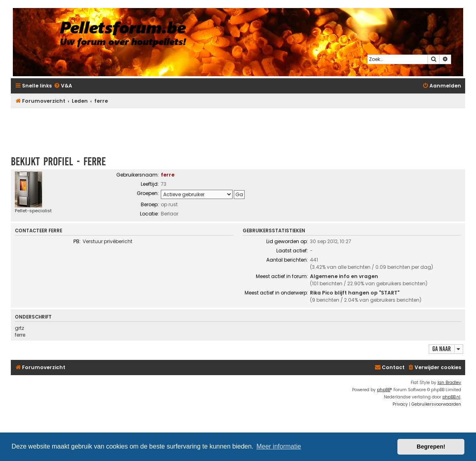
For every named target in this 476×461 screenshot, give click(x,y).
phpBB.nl (451, 397)
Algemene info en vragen (344, 276)
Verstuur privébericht (107, 241)
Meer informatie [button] (279, 446)
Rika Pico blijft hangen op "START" (355, 293)
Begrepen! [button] (431, 447)
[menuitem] (63, 86)
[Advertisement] (238, 128)
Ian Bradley (449, 383)
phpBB (384, 390)
